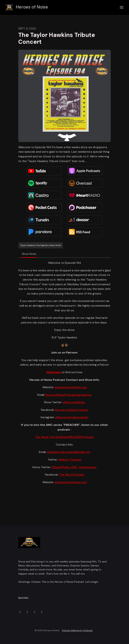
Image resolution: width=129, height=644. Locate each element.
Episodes (23, 598)
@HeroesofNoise (74, 402)
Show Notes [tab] (29, 254)
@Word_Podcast (70, 460)
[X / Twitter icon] (20, 612)
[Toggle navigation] (122, 8)
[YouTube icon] (42, 612)
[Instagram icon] (27, 612)
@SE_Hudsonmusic (84, 467)
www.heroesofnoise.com (71, 387)
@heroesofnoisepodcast (72, 417)
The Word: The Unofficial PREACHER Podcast (64, 437)
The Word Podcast (72, 475)
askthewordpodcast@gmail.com (68, 452)
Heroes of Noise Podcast (72, 410)
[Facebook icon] (35, 612)
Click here (54, 372)
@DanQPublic (61, 467)
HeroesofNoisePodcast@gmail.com (68, 395)
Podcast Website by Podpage (77, 630)
